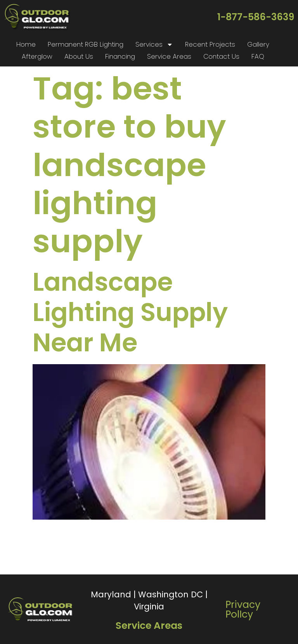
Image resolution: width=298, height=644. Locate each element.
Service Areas (169, 56)
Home (26, 44)
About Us (79, 56)
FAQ (258, 56)
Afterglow (37, 56)
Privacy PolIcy (243, 609)
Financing (120, 56)
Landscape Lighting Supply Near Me (130, 312)
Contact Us (221, 56)
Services (154, 45)
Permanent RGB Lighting (86, 44)
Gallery (258, 44)
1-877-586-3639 (256, 17)
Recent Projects (210, 44)
